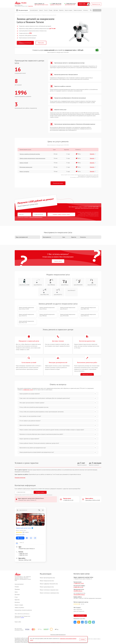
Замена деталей (24, 163)
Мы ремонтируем (22, 10)
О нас (46, 10)
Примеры (17, 589)
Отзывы (51, 10)
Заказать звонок (58, 261)
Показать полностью (20, 478)
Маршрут (20, 538)
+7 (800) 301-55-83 (56, 4)
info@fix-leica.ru (78, 591)
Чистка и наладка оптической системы (30, 154)
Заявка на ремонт (78, 10)
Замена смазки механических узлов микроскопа (32, 158)
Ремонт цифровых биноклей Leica (49, 584)
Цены (41, 10)
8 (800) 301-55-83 (78, 587)
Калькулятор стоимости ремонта (23, 610)
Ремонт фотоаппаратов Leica (47, 578)
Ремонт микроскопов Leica (47, 581)
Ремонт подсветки (24, 171)
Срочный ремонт (34, 10)
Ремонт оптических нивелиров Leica (49, 593)
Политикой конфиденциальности (46, 495)
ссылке (22, 618)
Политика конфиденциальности (58, 635)
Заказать (93, 154)
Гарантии (61, 10)
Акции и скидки (69, 10)
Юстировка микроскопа (26, 167)
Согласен (83, 639)
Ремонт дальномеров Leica (47, 587)
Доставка (56, 10)
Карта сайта (18, 622)
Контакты (86, 10)
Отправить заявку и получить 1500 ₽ (61, 214)
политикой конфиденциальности (36, 217)
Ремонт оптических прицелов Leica (49, 590)
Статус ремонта (97, 10)
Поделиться (75, 622)
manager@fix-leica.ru (79, 594)
